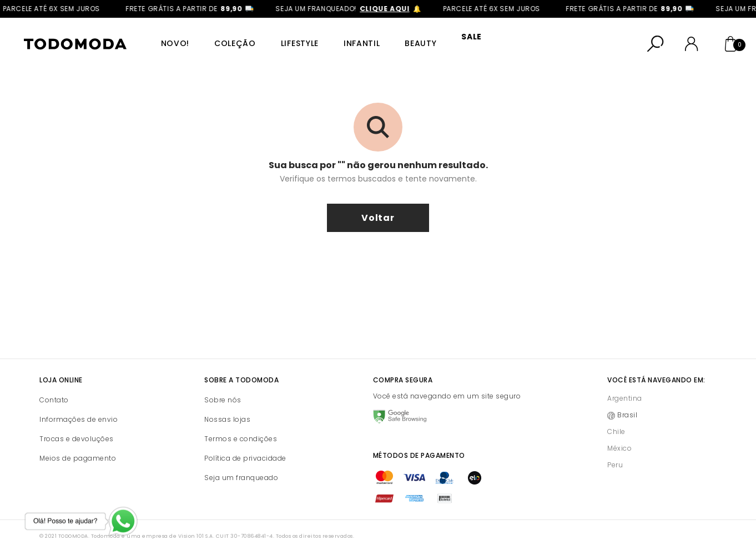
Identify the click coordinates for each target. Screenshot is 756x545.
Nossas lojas (227, 412)
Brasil (627, 407)
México (619, 440)
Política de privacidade (245, 450)
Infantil (350, 39)
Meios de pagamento (78, 450)
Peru (615, 457)
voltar (378, 210)
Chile (616, 424)
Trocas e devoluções (77, 431)
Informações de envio (79, 412)
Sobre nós (223, 392)
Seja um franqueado (241, 470)
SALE (454, 39)
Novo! (171, 39)
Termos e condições (241, 431)
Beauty (406, 39)
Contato (54, 392)
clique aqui (390, 9)
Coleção (228, 39)
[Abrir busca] (656, 40)
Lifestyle (290, 39)
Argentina (625, 390)
